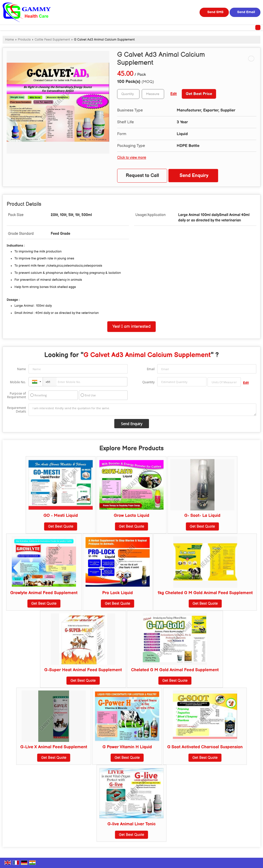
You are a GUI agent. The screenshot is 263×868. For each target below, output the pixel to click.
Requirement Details (17, 410)
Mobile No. (18, 382)
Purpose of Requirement (17, 395)
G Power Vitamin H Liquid (127, 747)
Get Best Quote (61, 526)
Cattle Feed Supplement (52, 40)
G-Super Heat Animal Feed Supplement (83, 670)
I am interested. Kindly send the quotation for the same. (142, 410)
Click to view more (132, 158)
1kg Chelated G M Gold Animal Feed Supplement (205, 593)
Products (24, 40)
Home (10, 40)
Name (22, 369)
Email (151, 369)
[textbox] (153, 94)
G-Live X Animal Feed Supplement (54, 747)
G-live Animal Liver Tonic (131, 824)
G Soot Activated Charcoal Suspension (205, 747)
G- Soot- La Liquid (202, 516)
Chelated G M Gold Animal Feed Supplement (175, 670)
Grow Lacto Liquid (131, 516)
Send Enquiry (194, 176)
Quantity (148, 382)
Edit (173, 94)
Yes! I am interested (132, 326)
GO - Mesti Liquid (61, 516)
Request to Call (143, 176)
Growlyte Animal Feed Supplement (44, 593)
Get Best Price (199, 94)
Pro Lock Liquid (118, 593)
